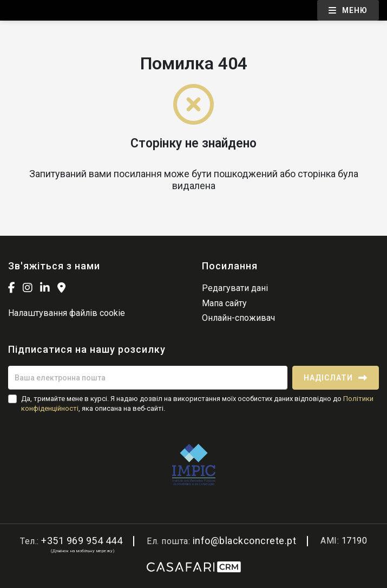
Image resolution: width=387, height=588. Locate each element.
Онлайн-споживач (238, 318)
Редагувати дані (235, 288)
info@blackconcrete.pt (245, 541)
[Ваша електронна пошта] (148, 378)
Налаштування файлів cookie (67, 313)
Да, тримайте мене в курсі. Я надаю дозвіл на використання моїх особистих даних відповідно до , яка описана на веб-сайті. (197, 403)
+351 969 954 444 (82, 541)
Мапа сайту (224, 303)
